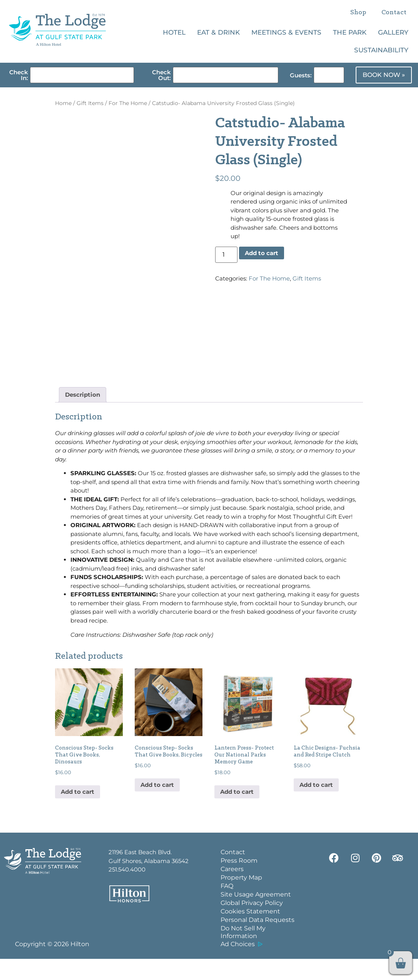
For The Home (128, 103)
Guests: (301, 75)
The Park (350, 32)
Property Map (241, 899)
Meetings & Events (286, 32)
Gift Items (90, 103)
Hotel (174, 32)
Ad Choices (238, 965)
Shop (358, 13)
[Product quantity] (226, 255)
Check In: (19, 75)
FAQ (227, 907)
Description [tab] (83, 416)
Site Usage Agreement (256, 916)
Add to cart (262, 253)
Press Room (239, 882)
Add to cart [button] (78, 813)
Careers (232, 890)
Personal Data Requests (257, 941)
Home (63, 103)
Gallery (393, 32)
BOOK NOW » (384, 75)
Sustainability (381, 50)
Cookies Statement (250, 932)
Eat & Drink (218, 32)
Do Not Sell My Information (243, 953)
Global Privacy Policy (252, 924)
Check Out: (161, 75)
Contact (394, 13)
